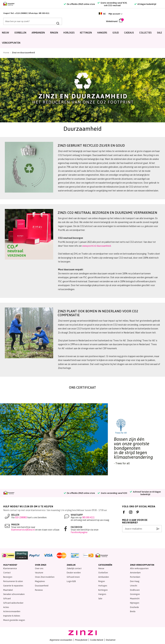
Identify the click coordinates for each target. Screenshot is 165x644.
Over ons (39, 568)
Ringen (54, 33)
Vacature (39, 573)
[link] (154, 14)
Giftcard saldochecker (13, 603)
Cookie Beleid (97, 640)
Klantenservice (10, 568)
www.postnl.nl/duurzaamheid (97, 246)
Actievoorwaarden (12, 611)
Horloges (69, 33)
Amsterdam (135, 573)
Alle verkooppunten (139, 568)
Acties (6, 607)
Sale (100, 599)
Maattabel (8, 590)
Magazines (40, 581)
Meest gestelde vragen (14, 620)
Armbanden (38, 33)
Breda (133, 611)
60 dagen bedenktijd (145, 4)
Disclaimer (111, 640)
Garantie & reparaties (13, 586)
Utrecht (134, 586)
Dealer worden (74, 573)
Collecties (145, 33)
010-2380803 (21, 517)
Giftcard (7, 599)
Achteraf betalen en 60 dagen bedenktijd (145, 493)
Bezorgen (8, 577)
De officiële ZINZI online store (79, 4)
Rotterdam (135, 577)
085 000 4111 (44, 13)
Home (6, 53)
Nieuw (5, 33)
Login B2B (71, 581)
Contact (7, 573)
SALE (159, 33)
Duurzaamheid (42, 586)
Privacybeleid (81, 640)
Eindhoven (135, 590)
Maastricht (135, 599)
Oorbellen (20, 33)
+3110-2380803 (21, 13)
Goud (116, 33)
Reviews (39, 590)
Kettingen (86, 33)
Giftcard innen (73, 577)
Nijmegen (135, 603)
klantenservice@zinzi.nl (23, 530)
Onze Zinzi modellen (45, 577)
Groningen (135, 594)
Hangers (102, 33)
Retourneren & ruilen (13, 581)
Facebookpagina (79, 532)
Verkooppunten (11, 43)
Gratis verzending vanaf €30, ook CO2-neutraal (112, 4)
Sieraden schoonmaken (14, 594)
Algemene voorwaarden (61, 640)
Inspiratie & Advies (12, 616)
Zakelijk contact (74, 568)
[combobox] (26, 21)
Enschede (134, 607)
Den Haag (135, 581)
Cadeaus (129, 33)
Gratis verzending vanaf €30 (112, 493)
